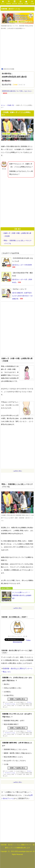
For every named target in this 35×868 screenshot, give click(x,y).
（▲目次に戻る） (17, 471)
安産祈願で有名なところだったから (16, 749)
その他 (6, 764)
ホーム (3, 105)
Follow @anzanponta (22, 641)
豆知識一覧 (11, 105)
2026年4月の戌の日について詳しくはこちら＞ (17, 91)
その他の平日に (9, 695)
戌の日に (7, 684)
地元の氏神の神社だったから (13, 757)
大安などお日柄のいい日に (13, 688)
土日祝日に (8, 692)
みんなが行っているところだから (15, 761)
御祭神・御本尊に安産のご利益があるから (18, 753)
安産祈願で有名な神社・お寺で (14, 721)
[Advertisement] (17, 48)
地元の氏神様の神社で (11, 724)
